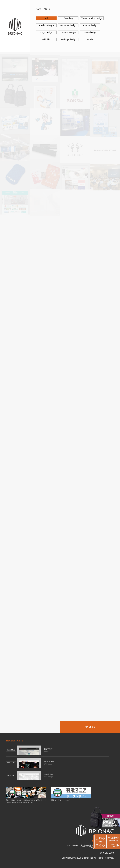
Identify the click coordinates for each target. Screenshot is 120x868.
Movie (90, 39)
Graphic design (68, 32)
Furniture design (68, 25)
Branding (68, 18)
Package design (68, 39)
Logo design (46, 32)
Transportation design (92, 18)
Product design (46, 25)
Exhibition (46, 39)
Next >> (90, 727)
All (46, 18)
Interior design (90, 25)
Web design (90, 32)
